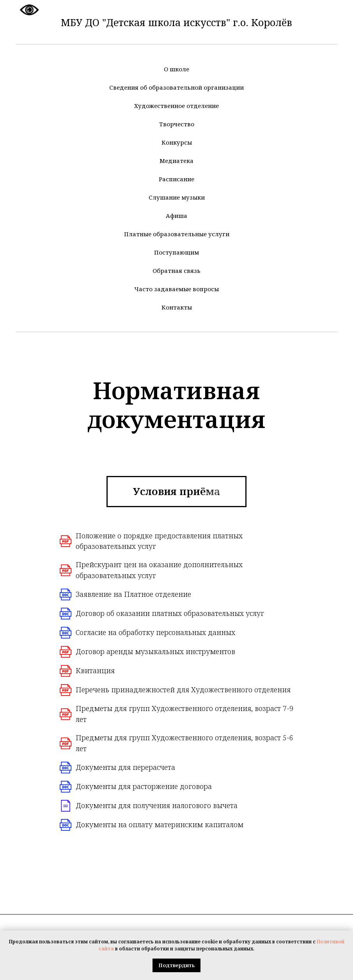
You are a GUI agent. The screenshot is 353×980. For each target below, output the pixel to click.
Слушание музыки (177, 197)
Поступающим (176, 252)
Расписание (176, 179)
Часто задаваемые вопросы (176, 289)
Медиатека (176, 161)
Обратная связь (176, 271)
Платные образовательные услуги (177, 234)
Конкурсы (177, 142)
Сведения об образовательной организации (176, 87)
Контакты (177, 307)
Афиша (176, 216)
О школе (176, 69)
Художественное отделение (176, 106)
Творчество (177, 124)
